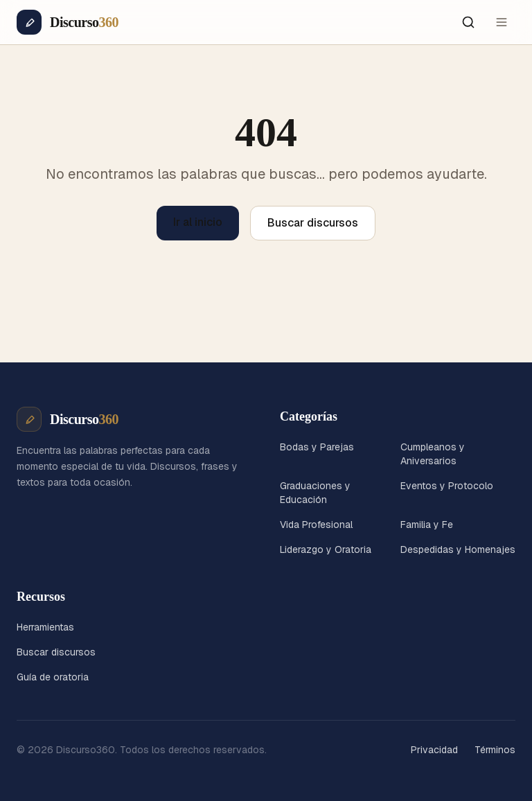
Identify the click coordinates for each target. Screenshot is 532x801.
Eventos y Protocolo (447, 486)
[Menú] (502, 22)
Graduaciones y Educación (315, 493)
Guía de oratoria (53, 677)
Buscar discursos (313, 223)
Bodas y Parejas (317, 447)
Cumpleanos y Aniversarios (433, 454)
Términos (495, 750)
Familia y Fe (427, 525)
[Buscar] (468, 22)
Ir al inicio (198, 222)
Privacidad (434, 750)
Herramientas (45, 627)
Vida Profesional (316, 525)
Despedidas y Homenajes (458, 549)
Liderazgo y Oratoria (326, 549)
